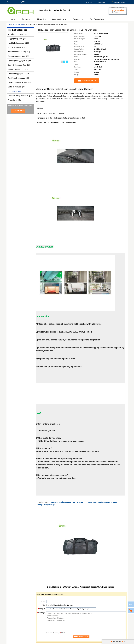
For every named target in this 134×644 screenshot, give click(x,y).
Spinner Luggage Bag (17, 56)
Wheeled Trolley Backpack (18, 96)
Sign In (9, 2)
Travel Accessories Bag (17, 52)
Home (12, 19)
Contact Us (78, 19)
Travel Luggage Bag (16, 34)
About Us (41, 19)
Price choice (13, 100)
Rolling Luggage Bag (16, 69)
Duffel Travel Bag (15, 87)
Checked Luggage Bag (17, 74)
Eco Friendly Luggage (17, 78)
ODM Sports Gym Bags (45, 505)
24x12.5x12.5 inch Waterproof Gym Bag (67, 502)
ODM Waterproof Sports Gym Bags (103, 502)
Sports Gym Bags (18, 24)
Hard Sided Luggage (16, 43)
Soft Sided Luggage (16, 47)
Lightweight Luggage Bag (18, 61)
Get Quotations (97, 19)
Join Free (16, 2)
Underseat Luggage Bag (18, 82)
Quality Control (59, 19)
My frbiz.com (24, 2)
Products (26, 19)
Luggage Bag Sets (15, 39)
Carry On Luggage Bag (17, 65)
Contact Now (20, 111)
